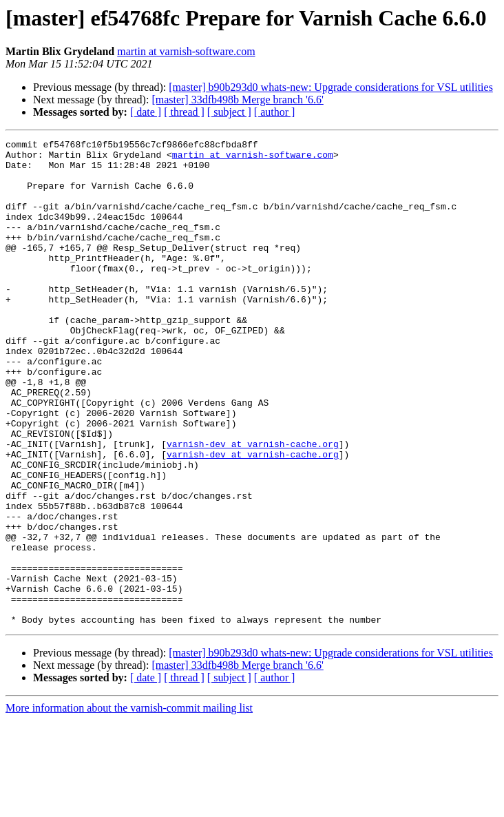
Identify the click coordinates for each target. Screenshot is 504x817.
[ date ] (146, 112)
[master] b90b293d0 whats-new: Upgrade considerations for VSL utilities (331, 87)
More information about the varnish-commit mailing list (129, 805)
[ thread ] (184, 112)
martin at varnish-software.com (186, 51)
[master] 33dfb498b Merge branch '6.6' (237, 100)
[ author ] (275, 112)
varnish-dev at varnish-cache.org (253, 506)
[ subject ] (229, 112)
